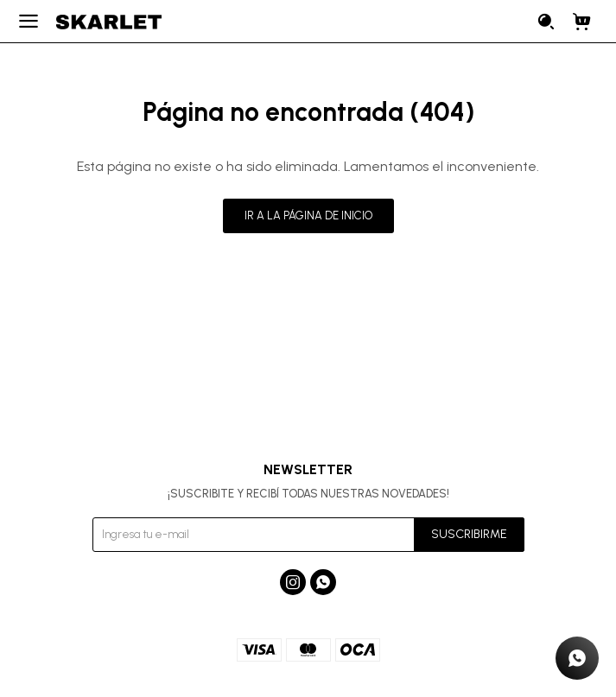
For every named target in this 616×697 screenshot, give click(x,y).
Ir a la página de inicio (308, 215)
